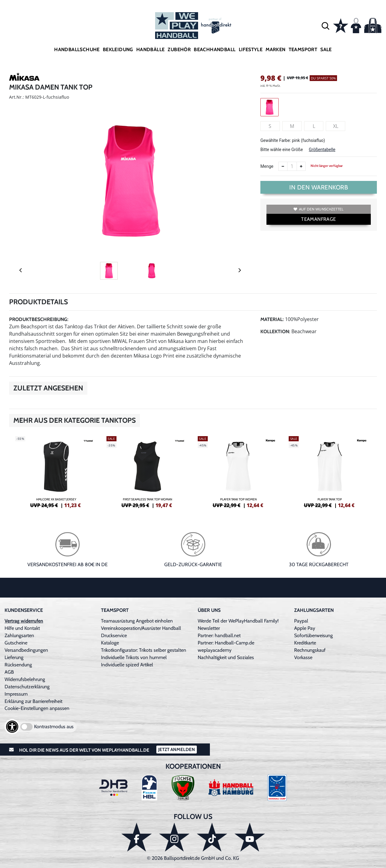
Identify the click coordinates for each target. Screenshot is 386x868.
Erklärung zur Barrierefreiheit (33, 701)
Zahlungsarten (19, 635)
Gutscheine (16, 643)
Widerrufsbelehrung (25, 679)
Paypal (301, 621)
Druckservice (114, 635)
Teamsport (303, 49)
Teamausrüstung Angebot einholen (137, 621)
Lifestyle (251, 49)
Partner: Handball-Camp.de (226, 643)
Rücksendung (18, 665)
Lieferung (14, 657)
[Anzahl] (292, 166)
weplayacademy (215, 650)
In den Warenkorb (319, 187)
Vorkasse (303, 657)
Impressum (16, 694)
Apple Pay (305, 628)
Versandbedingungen (26, 650)
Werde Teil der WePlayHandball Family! (238, 621)
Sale (326, 49)
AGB (9, 672)
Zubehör (179, 49)
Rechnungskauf (310, 650)
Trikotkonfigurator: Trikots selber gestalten (144, 650)
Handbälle (151, 49)
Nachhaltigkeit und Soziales (226, 657)
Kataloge (110, 643)
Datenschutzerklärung (27, 687)
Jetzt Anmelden (177, 750)
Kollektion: (275, 332)
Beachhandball (215, 49)
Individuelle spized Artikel (127, 665)
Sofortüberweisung (313, 635)
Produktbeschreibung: (39, 319)
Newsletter (209, 628)
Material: (272, 319)
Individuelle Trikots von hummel (134, 657)
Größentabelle (322, 150)
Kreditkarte (305, 643)
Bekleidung (118, 49)
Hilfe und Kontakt (22, 628)
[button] (325, 26)
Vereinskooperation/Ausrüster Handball (141, 628)
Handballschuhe (77, 49)
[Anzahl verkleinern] (283, 166)
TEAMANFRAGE (318, 219)
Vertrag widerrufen (24, 621)
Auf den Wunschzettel (318, 209)
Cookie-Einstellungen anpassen (37, 708)
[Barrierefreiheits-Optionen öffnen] (12, 727)
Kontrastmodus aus (54, 727)
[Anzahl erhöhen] (301, 166)
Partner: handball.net (219, 635)
